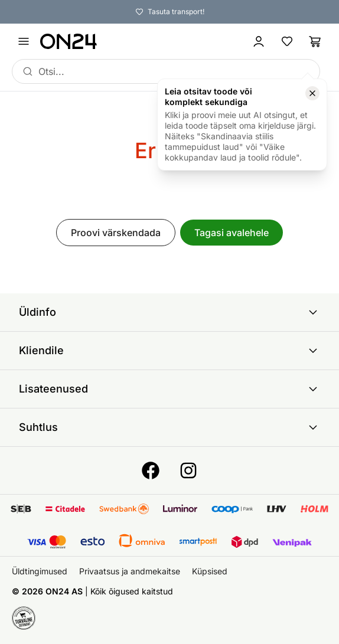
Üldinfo (169, 312)
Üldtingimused (40, 571)
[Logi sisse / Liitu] (259, 41)
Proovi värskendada (116, 233)
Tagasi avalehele (232, 233)
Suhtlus (169, 427)
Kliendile (169, 351)
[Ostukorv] (315, 41)
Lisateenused (169, 389)
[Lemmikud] (287, 41)
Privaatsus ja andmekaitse (130, 571)
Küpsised (210, 571)
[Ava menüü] (24, 41)
